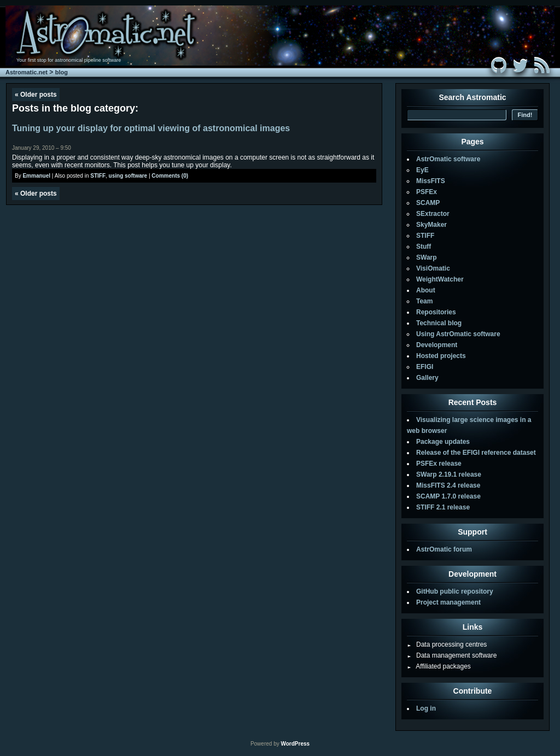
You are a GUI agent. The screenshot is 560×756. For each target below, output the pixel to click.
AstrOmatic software (448, 159)
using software (128, 176)
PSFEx (427, 192)
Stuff (424, 247)
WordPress (295, 744)
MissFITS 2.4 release (448, 485)
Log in (426, 708)
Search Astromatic (472, 97)
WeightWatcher (440, 279)
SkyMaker (431, 225)
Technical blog (439, 323)
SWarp (427, 257)
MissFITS (431, 181)
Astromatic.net (27, 72)
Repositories (436, 312)
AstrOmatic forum (444, 549)
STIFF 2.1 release (443, 507)
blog (62, 72)
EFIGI (425, 367)
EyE (422, 170)
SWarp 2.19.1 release (449, 474)
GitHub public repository (455, 591)
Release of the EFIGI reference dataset (476, 453)
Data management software (452, 655)
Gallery (427, 378)
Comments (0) (170, 176)
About (426, 290)
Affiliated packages (439, 666)
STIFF (98, 176)
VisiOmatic (433, 268)
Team (424, 301)
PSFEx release (439, 464)
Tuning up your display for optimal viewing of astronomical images (151, 128)
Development (437, 345)
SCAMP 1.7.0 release (448, 496)
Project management (448, 602)
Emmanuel (36, 176)
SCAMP (428, 203)
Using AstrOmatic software (458, 334)
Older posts (36, 95)
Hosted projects (441, 356)
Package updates (443, 442)
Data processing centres (447, 644)
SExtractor (433, 214)
